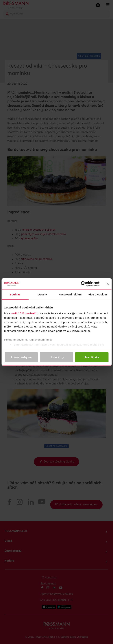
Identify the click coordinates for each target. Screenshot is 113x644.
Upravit (57, 357)
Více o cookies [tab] (98, 294)
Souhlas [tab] (15, 294)
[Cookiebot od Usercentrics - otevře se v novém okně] (83, 284)
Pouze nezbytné (21, 357)
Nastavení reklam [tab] (70, 294)
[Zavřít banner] (108, 284)
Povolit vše (92, 357)
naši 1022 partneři (24, 313)
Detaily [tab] (42, 294)
